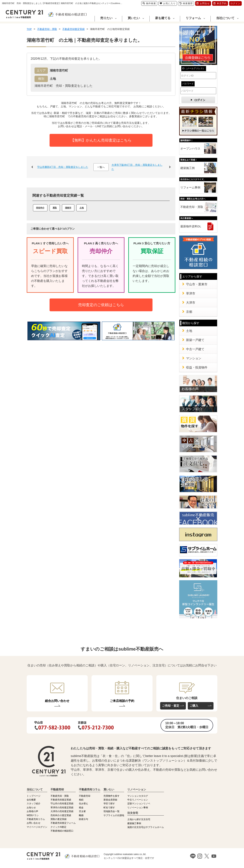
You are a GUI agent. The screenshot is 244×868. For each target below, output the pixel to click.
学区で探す (109, 804)
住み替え (83, 804)
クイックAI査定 (58, 827)
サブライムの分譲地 (114, 815)
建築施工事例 (134, 823)
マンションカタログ (138, 796)
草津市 (191, 293)
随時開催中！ (187, 140)
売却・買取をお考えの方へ (193, 199)
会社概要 (31, 800)
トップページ (34, 796)
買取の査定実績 (59, 819)
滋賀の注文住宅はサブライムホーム (146, 827)
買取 (55, 208)
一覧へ (101, 167)
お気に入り (168, 3)
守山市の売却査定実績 (62, 804)
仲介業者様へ (187, 218)
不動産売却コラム (36, 819)
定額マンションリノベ (139, 804)
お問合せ (203, 3)
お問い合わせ (34, 823)
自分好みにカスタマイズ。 (193, 179)
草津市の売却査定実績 (62, 808)
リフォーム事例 (190, 187)
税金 (81, 808)
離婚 (81, 815)
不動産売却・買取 (192, 207)
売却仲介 (40, 208)
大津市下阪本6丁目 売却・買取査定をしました (137, 167)
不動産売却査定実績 (61, 800)
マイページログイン (37, 827)
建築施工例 (187, 168)
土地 (82, 208)
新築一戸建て (195, 340)
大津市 (191, 303)
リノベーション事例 (138, 808)
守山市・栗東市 (197, 284)
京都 (189, 312)
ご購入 (194, 706)
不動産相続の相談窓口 (62, 831)
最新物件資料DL (191, 226)
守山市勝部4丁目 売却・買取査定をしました (63, 167)
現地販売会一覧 (112, 811)
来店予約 (220, 3)
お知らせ (31, 808)
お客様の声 (32, 811)
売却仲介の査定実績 (61, 815)
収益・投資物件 (197, 367)
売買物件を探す (112, 796)
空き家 (82, 811)
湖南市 (68, 208)
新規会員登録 (110, 800)
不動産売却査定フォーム (63, 823)
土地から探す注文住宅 (139, 819)
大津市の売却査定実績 (62, 811)
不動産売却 (85, 796)
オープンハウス (190, 148)
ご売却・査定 (171, 706)
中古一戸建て (195, 349)
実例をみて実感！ (189, 160)
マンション (194, 358)
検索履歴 (186, 3)
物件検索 (149, 3)
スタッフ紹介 (34, 804)
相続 (81, 800)
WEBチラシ (33, 815)
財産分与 (83, 819)
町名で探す (109, 808)
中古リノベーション (138, 800)
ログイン (235, 3)
